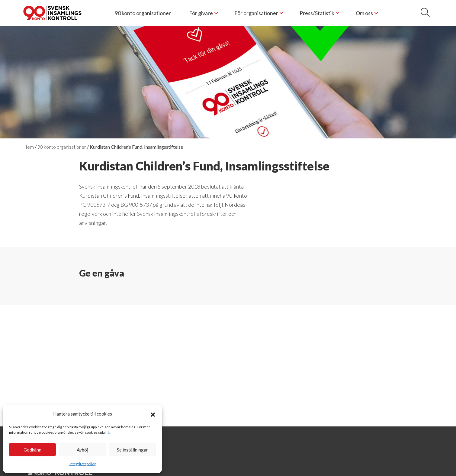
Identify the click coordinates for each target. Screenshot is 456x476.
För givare (201, 13)
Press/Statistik (317, 13)
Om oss (364, 13)
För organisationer (256, 13)
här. (108, 432)
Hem (29, 147)
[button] (153, 414)
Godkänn (32, 450)
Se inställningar (132, 450)
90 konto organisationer (143, 13)
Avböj (82, 450)
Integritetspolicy (83, 464)
